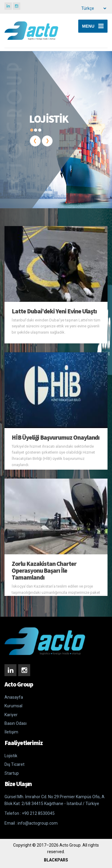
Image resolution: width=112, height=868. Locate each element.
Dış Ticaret (14, 764)
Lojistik (11, 756)
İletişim (11, 732)
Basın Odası (16, 723)
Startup (12, 773)
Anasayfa (14, 697)
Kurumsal (13, 706)
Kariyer (11, 715)
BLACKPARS (56, 860)
